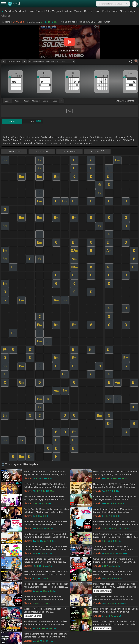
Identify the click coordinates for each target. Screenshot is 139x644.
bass (55, 101)
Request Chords (102, 591)
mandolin (36, 101)
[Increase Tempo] (24, 61)
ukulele (26, 101)
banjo (45, 101)
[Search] (127, 4)
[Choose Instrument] (61, 101)
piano (17, 101)
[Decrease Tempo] (4, 61)
